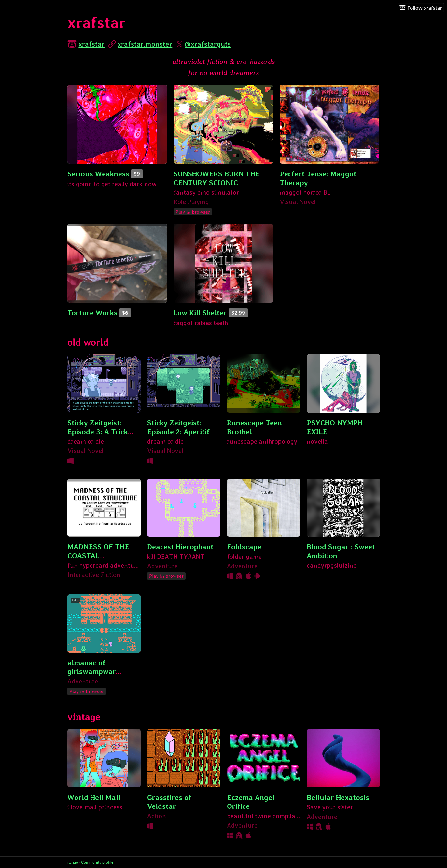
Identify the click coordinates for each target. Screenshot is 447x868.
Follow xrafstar (421, 7)
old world (88, 342)
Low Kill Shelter (200, 313)
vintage (84, 717)
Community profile (97, 862)
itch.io (73, 862)
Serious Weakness (98, 174)
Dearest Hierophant (180, 547)
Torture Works (92, 313)
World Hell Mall (94, 797)
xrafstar (91, 44)
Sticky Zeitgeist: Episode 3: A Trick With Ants (98, 431)
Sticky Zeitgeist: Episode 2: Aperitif (178, 427)
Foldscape (244, 547)
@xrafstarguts (208, 44)
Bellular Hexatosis (338, 797)
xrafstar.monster (145, 44)
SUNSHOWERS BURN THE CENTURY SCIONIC (217, 178)
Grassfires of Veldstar (169, 802)
